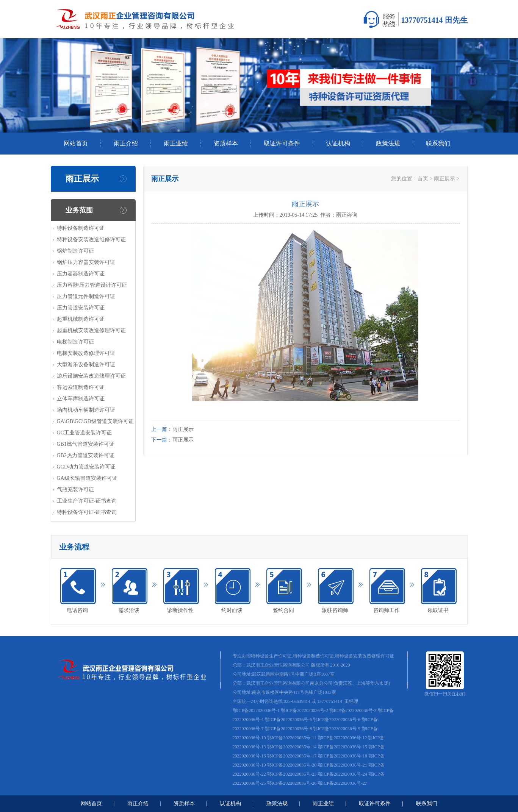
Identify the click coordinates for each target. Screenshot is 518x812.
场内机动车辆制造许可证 (86, 410)
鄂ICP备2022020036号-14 (292, 747)
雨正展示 (444, 179)
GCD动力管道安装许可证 (86, 467)
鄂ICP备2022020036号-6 (337, 720)
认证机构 (338, 143)
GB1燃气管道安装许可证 (86, 444)
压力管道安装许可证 (81, 308)
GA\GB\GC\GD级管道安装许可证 (95, 421)
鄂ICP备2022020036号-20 (292, 765)
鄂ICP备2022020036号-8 (289, 729)
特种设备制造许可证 (81, 228)
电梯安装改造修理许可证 (86, 353)
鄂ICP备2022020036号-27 (342, 783)
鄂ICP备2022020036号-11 (292, 738)
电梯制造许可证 (75, 342)
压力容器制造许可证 (81, 274)
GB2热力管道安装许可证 (86, 455)
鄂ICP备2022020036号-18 (342, 756)
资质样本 (226, 143)
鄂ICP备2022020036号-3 (353, 710)
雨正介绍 (126, 143)
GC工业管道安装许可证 (84, 433)
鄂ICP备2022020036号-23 (292, 774)
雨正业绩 (176, 143)
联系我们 (438, 143)
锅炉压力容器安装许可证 (86, 262)
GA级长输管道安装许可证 (87, 478)
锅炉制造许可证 (75, 251)
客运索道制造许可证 (81, 387)
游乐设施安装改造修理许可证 (91, 376)
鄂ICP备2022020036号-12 (342, 738)
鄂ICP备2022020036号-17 (292, 756)
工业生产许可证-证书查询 (87, 501)
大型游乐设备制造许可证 (86, 365)
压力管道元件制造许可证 (86, 296)
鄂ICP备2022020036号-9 (337, 729)
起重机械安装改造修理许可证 (91, 330)
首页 (423, 179)
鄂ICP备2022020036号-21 (342, 765)
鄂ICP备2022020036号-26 (292, 783)
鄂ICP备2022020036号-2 (304, 710)
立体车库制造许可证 (81, 399)
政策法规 (388, 143)
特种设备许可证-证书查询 (87, 512)
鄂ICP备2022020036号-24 (342, 774)
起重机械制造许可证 (81, 319)
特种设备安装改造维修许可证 (91, 240)
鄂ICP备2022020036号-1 (256, 710)
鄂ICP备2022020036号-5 (289, 720)
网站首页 (76, 143)
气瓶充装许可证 (75, 490)
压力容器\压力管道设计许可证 (92, 285)
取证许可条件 (282, 143)
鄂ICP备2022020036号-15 (342, 747)
